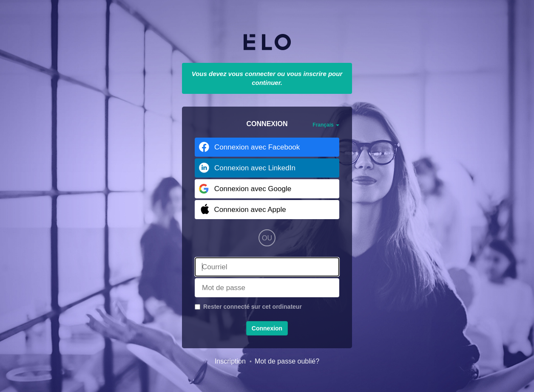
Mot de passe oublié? (287, 361)
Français (326, 125)
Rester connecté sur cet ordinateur (253, 307)
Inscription (230, 361)
